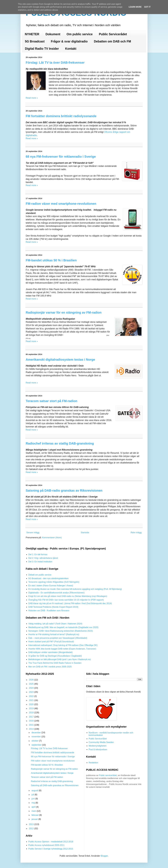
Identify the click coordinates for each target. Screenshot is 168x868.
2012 (32, 828)
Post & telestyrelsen (98, 749)
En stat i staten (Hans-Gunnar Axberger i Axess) (51, 586)
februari (35, 815)
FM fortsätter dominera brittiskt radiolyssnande (61, 116)
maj (33, 803)
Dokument (53, 34)
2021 (32, 700)
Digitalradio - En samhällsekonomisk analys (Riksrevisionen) (56, 593)
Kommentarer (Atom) (52, 538)
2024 (32, 688)
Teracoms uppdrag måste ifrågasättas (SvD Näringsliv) (54, 582)
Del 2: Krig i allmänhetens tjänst (43, 558)
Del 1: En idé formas (38, 554)
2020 (32, 704)
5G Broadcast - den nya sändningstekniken (48, 578)
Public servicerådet (108, 775)
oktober (35, 741)
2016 (32, 721)
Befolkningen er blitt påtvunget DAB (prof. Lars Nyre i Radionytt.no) (60, 659)
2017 (32, 717)
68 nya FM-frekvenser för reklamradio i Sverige (61, 157)
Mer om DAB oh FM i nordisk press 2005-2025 (50, 667)
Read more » (32, 98)
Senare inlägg (33, 533)
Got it (147, 7)
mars (34, 811)
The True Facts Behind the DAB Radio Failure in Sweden (55, 663)
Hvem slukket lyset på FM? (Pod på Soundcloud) (51, 642)
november (36, 737)
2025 (32, 684)
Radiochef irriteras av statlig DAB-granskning (60, 443)
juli (33, 795)
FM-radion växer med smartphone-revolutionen (61, 204)
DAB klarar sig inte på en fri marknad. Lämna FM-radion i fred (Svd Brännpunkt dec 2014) (70, 603)
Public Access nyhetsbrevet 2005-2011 (46, 845)
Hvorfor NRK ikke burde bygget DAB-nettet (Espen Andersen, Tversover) (62, 649)
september (37, 745)
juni (33, 799)
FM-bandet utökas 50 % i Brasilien (51, 260)
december (36, 733)
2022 (32, 696)
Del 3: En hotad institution (40, 562)
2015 (32, 725)
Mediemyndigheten (98, 746)
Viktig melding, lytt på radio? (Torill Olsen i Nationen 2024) (55, 624)
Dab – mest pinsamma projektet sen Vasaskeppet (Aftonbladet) (58, 638)
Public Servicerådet (113, 34)
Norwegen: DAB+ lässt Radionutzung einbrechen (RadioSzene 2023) (61, 631)
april (34, 807)
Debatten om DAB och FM (112, 41)
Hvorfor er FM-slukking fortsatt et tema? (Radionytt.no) (54, 634)
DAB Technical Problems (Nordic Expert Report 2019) (53, 607)
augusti (35, 790)
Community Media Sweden (101, 742)
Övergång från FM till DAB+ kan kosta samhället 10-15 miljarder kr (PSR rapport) (66, 600)
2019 (32, 708)
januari (35, 819)
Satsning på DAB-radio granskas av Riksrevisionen (64, 490)
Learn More (135, 7)
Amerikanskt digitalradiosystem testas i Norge (60, 360)
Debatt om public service (40, 575)
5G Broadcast (35, 41)
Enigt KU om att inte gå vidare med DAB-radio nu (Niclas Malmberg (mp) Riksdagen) (68, 596)
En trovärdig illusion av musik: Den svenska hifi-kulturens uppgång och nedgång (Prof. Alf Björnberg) (75, 589)
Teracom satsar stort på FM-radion (52, 401)
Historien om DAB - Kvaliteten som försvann (49, 611)
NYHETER (32, 34)
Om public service (80, 34)
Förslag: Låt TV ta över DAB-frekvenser (55, 63)
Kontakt (71, 49)
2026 (32, 680)
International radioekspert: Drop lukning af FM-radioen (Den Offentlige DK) (63, 645)
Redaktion (93, 763)
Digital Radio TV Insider (42, 49)
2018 (32, 713)
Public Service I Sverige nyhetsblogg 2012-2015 (51, 849)
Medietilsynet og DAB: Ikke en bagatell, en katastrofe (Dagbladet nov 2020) (63, 627)
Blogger (104, 856)
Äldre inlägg (136, 533)
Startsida (85, 533)
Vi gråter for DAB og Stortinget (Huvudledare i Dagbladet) (55, 656)
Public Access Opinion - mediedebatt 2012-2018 (51, 842)
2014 (32, 729)
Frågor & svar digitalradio (69, 41)
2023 (32, 692)
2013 (32, 824)
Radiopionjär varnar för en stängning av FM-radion (64, 312)
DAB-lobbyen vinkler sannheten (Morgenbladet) (50, 652)
